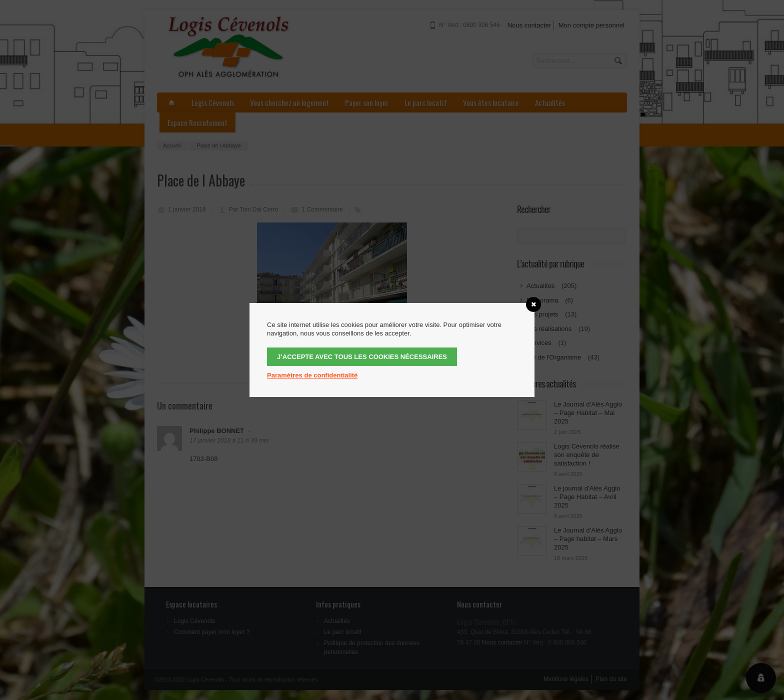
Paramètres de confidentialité (312, 375)
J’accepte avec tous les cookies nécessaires (362, 357)
